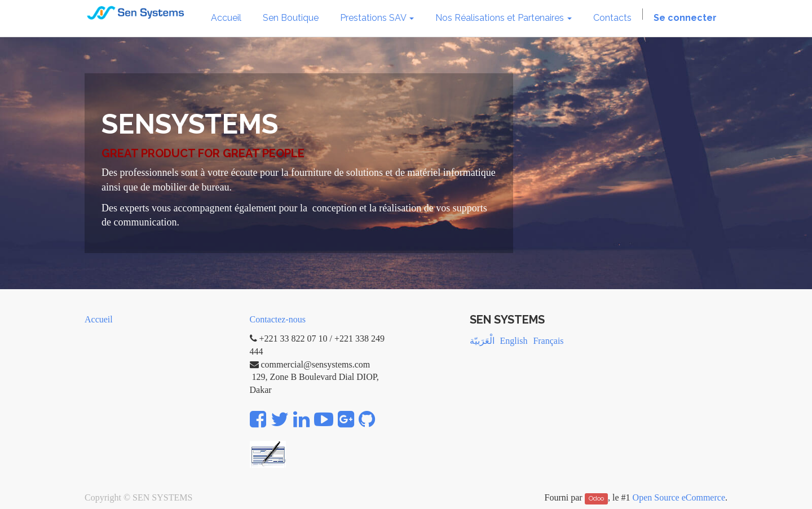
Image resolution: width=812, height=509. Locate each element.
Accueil (99, 319)
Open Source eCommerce (679, 497)
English (514, 341)
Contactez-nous (278, 319)
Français (548, 341)
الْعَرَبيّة (482, 341)
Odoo (596, 498)
